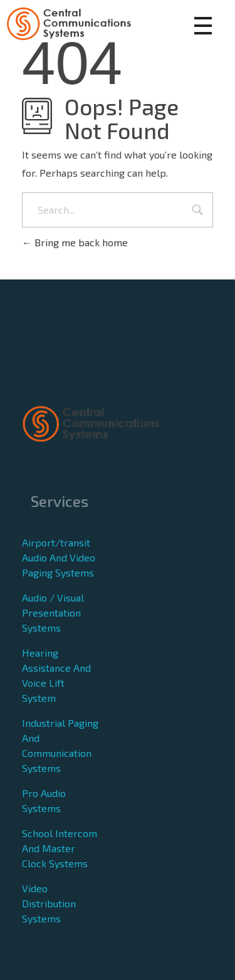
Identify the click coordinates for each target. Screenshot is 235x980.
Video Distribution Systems (49, 903)
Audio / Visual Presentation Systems (53, 612)
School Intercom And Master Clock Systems (60, 848)
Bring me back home (75, 242)
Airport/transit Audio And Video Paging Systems (59, 557)
